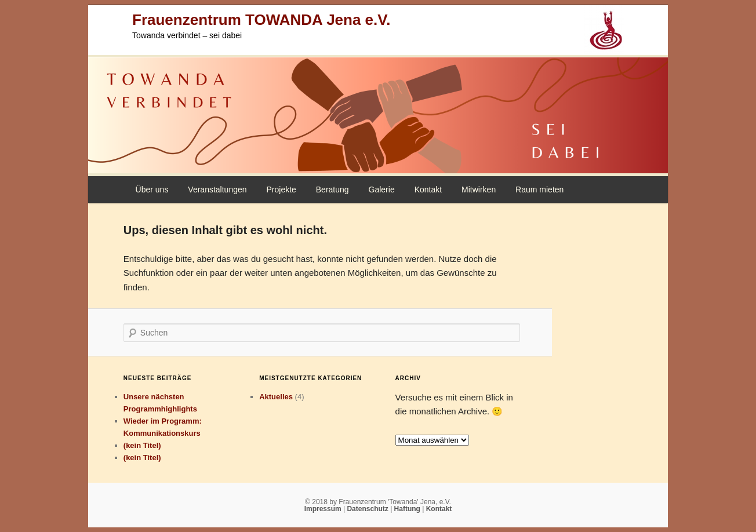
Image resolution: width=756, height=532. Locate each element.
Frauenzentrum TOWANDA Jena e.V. (261, 20)
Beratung (332, 190)
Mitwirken (479, 190)
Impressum (324, 509)
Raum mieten (539, 190)
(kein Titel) (142, 445)
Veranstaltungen (217, 190)
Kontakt (428, 190)
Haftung (408, 509)
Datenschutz (368, 509)
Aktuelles (276, 397)
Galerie (382, 190)
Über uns (152, 190)
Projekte (281, 190)
